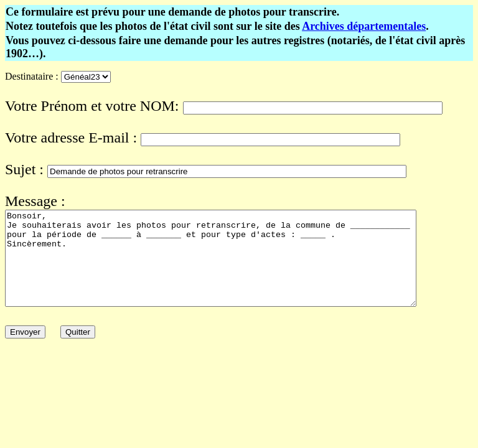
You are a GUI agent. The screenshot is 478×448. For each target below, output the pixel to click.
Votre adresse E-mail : (71, 138)
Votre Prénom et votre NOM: (92, 106)
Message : (35, 201)
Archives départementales (364, 26)
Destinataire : (32, 76)
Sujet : (24, 169)
